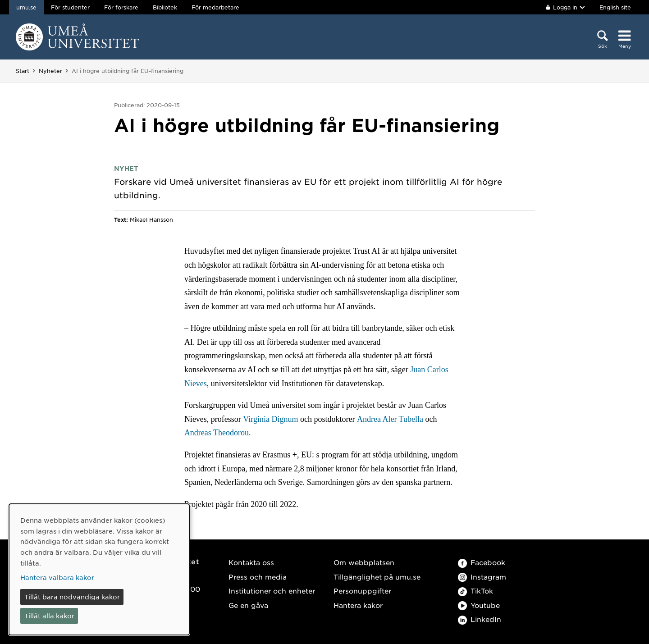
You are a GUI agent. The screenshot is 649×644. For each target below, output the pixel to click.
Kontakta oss (251, 562)
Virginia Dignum (270, 419)
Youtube (479, 605)
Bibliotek (165, 7)
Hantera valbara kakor (57, 577)
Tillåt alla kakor (49, 616)
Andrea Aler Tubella (390, 419)
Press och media (258, 577)
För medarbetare (215, 7)
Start (23, 71)
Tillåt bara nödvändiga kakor (72, 597)
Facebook (482, 562)
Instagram (482, 577)
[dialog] (99, 569)
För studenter (70, 7)
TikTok (475, 591)
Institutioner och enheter (272, 591)
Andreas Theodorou (217, 433)
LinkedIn (480, 619)
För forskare (121, 7)
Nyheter (50, 71)
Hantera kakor (358, 605)
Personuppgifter (362, 591)
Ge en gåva (248, 605)
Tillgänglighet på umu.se (377, 577)
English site (615, 7)
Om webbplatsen (364, 562)
